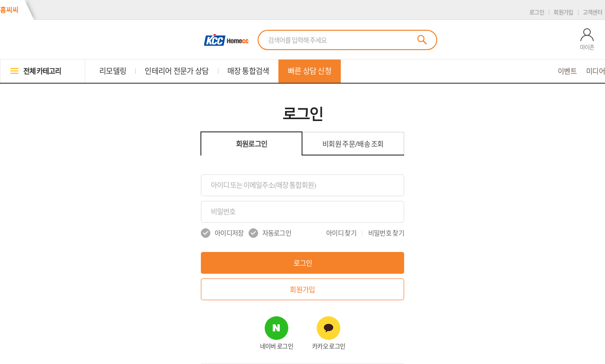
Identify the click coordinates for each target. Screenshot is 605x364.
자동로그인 (270, 233)
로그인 (537, 12)
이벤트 (567, 71)
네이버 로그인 (277, 346)
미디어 (596, 71)
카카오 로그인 (328, 346)
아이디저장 (222, 233)
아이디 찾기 (341, 233)
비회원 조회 (353, 144)
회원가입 (563, 12)
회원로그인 (252, 144)
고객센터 (592, 12)
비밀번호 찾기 (386, 233)
